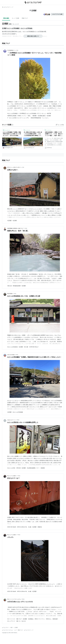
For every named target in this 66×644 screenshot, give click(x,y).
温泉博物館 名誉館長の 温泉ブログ (15, 228)
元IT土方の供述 (11, 355)
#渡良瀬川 (55, 619)
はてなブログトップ (29, 630)
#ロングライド (11, 621)
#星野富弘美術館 (12, 116)
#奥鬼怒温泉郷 (17, 286)
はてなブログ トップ (8, 7)
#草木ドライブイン (40, 619)
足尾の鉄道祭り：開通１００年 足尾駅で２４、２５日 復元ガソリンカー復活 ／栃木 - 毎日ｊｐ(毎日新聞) (54, 134)
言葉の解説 (6, 18)
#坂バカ (18, 621)
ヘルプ (15, 630)
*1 (16, 34)
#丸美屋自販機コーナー (33, 468)
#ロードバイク (11, 619)
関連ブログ (25, 18)
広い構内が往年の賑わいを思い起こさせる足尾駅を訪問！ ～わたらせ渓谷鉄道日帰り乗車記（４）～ (33, 134)
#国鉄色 (40, 527)
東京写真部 (10, 294)
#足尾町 (15, 221)
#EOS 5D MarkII (12, 527)
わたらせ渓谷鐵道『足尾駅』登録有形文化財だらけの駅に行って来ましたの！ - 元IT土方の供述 (12, 134)
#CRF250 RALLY (34, 347)
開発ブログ (20, 630)
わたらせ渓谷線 (38, 32)
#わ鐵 (30, 527)
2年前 (15, 294)
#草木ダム (49, 619)
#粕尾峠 (43, 468)
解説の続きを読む (33, 36)
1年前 (26, 228)
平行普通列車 (10, 50)
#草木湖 (18, 468)
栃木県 (4, 32)
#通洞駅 (35, 116)
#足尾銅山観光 (42, 116)
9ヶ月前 (22, 167)
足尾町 (12, 32)
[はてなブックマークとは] (13, 125)
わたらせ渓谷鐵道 (28, 32)
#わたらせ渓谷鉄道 (12, 347)
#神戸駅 (49, 113)
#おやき (24, 621)
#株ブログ (19, 619)
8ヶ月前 (16, 50)
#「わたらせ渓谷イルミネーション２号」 (18, 118)
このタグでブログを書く (57, 14)
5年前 (19, 476)
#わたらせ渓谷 (11, 468)
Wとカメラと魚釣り (12, 476)
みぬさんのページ (11, 420)
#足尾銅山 (31, 619)
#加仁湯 (9, 286)
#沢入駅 (26, 347)
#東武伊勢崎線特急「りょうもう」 (40, 118)
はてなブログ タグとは (7, 630)
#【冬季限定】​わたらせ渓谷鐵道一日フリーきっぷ (32, 113)
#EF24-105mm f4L (22, 527)
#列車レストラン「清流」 (24, 116)
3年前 (17, 355)
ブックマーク (6, 130)
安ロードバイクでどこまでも (14, 599)
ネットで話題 (15, 18)
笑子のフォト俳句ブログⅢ (13, 167)
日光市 (8, 32)
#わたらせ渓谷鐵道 (12, 113)
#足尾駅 (49, 116)
